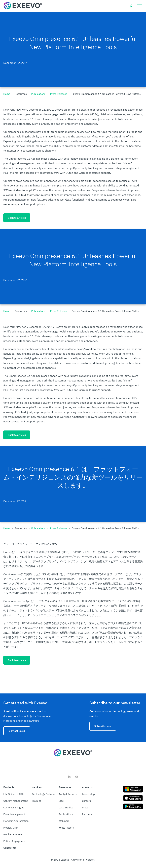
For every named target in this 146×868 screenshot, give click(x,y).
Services (37, 787)
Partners (87, 814)
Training (37, 801)
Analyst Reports (68, 794)
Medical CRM (11, 828)
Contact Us (10, 848)
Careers (86, 801)
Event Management (14, 814)
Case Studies (66, 807)
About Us (87, 787)
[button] (139, 6)
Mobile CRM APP (13, 834)
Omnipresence (12, 132)
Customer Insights (14, 807)
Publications (66, 814)
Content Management (15, 801)
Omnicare (9, 181)
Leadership (88, 794)
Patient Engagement (15, 841)
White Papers (66, 828)
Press (85, 807)
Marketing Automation (16, 821)
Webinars (64, 821)
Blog (61, 801)
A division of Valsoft (83, 860)
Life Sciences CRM (14, 794)
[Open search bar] (131, 6)
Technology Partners (44, 794)
